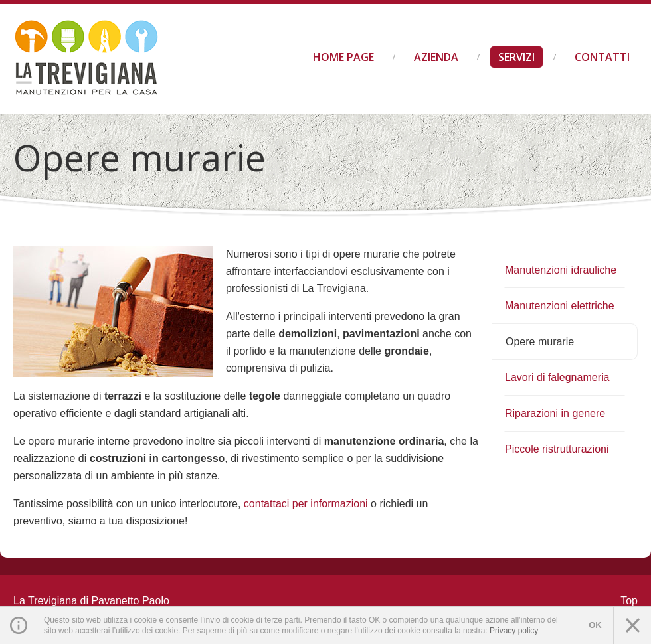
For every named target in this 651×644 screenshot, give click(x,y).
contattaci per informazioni (306, 504)
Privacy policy (514, 631)
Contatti (602, 57)
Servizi (516, 57)
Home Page (343, 57)
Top (629, 601)
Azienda (436, 57)
